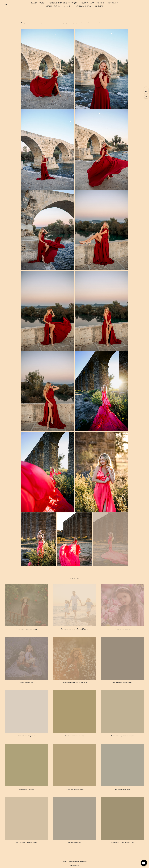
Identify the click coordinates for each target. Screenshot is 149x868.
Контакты (99, 6)
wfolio (77, 866)
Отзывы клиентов (83, 6)
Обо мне (68, 6)
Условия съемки (53, 6)
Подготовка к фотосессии (92, 3)
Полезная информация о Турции (63, 3)
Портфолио (113, 3)
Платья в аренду (38, 3)
